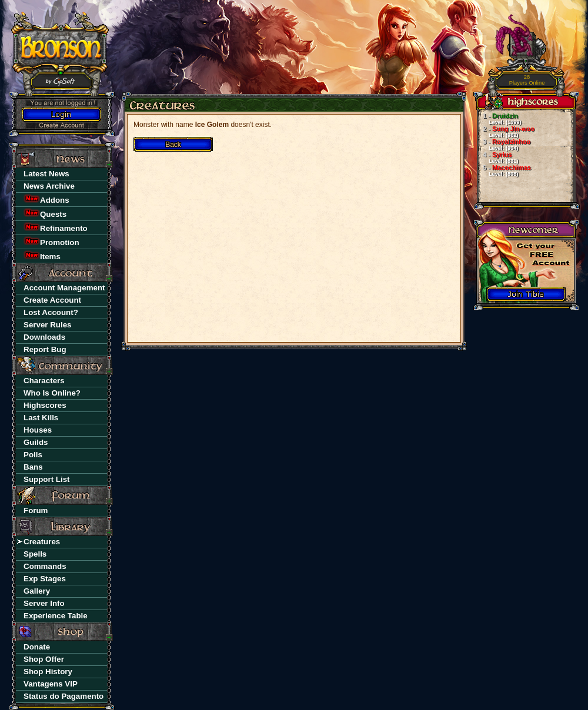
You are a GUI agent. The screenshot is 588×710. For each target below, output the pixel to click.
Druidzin (499, 119)
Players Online (527, 80)
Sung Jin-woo (506, 132)
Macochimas (504, 170)
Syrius (497, 158)
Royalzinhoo (504, 145)
